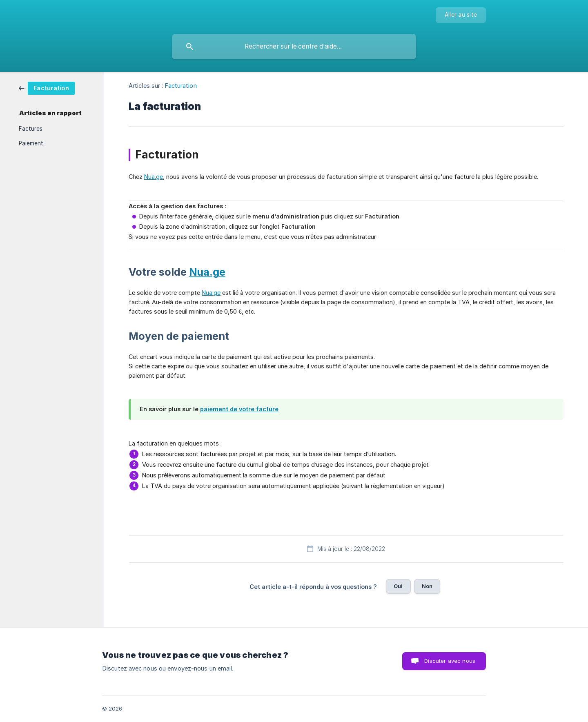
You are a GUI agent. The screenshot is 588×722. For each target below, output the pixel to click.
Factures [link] (31, 129)
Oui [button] (398, 586)
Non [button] (427, 586)
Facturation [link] (181, 86)
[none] (461, 15)
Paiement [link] (31, 143)
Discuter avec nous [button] (450, 661)
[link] (47, 88)
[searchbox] (294, 47)
